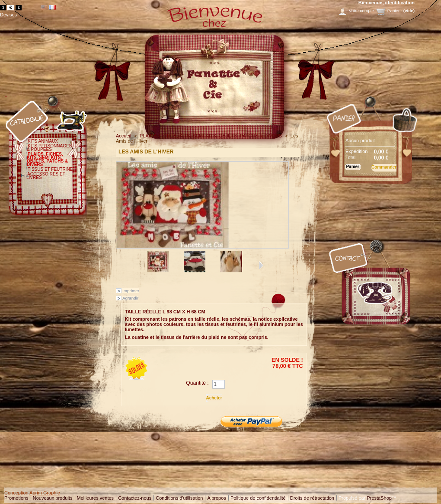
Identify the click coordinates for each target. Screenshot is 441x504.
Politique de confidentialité (258, 498)
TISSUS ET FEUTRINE (50, 169)
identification (400, 3)
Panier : (395, 11)
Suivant (261, 265)
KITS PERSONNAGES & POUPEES (49, 148)
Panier (327, 97)
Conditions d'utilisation (179, 498)
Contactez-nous (135, 498)
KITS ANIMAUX (43, 141)
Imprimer (131, 291)
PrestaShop (379, 498)
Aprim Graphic (45, 493)
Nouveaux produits (53, 498)
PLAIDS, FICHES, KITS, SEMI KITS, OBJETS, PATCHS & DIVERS (47, 159)
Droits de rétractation (312, 498)
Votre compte (361, 11)
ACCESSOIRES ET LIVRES (46, 176)
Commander (384, 167)
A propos (216, 498)
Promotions (16, 498)
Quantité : (197, 383)
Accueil (123, 136)
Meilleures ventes (96, 498)
